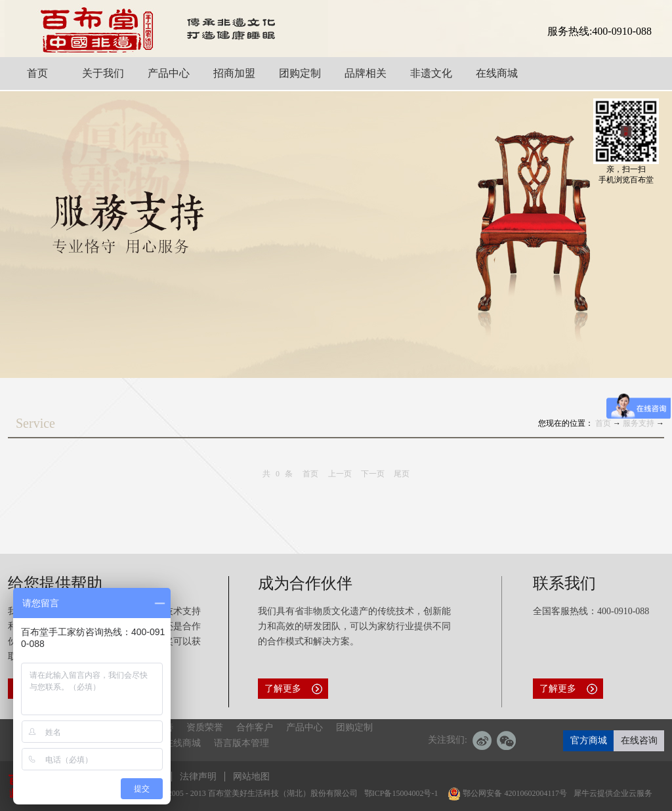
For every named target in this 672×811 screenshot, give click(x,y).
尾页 (402, 474)
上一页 (340, 474)
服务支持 (639, 423)
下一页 (373, 474)
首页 (310, 474)
